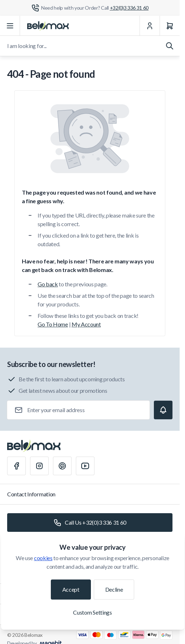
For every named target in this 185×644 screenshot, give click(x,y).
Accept (71, 589)
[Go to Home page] (48, 26)
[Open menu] (10, 26)
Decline (114, 589)
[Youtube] (85, 466)
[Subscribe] (163, 410)
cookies (43, 558)
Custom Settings (92, 612)
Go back (48, 284)
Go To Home (53, 324)
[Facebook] (16, 466)
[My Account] (150, 26)
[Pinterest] (62, 466)
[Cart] (170, 26)
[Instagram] (39, 466)
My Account (86, 324)
